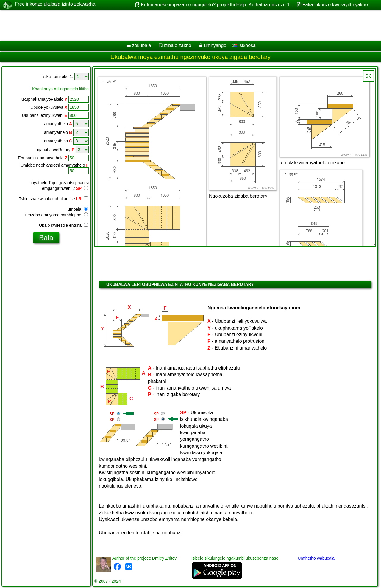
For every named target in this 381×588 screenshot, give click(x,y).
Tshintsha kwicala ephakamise (53, 199)
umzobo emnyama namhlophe (57, 215)
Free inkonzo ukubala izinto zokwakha (55, 4)
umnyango (215, 45)
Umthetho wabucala (316, 558)
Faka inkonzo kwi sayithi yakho (335, 5)
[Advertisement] (181, 25)
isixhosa (244, 45)
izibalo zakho (178, 45)
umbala (78, 209)
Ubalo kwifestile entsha (63, 225)
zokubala (141, 45)
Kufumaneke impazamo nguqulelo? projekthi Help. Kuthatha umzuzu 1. (216, 5)
